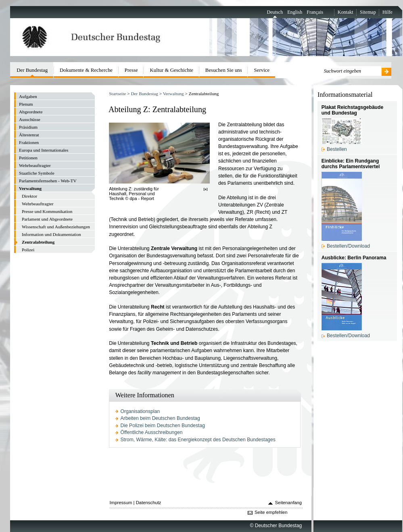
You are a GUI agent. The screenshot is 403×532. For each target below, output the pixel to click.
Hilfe (387, 12)
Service (262, 70)
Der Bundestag (144, 94)
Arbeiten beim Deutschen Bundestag (160, 418)
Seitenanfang (289, 503)
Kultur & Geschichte (172, 70)
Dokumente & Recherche (86, 70)
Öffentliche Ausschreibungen (152, 432)
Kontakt (346, 12)
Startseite (117, 94)
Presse (131, 70)
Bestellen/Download (348, 246)
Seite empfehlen (271, 512)
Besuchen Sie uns (224, 70)
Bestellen (337, 149)
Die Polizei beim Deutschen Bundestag (163, 426)
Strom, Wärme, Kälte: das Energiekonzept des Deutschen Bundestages (198, 440)
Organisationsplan (140, 411)
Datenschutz (149, 503)
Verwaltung (173, 94)
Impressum (121, 503)
